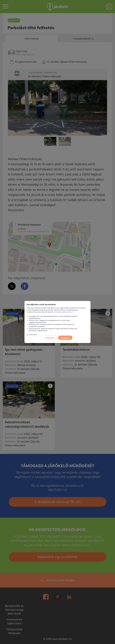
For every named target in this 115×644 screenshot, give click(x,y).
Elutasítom (50, 338)
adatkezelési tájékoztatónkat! (63, 312)
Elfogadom (65, 338)
